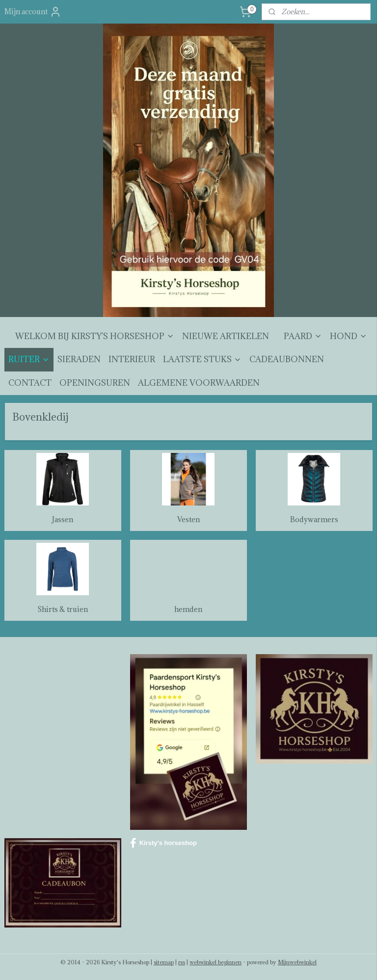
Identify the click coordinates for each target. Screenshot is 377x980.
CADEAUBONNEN (287, 359)
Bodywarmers (314, 520)
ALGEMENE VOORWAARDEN (199, 383)
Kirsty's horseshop (163, 843)
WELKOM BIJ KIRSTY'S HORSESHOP (95, 336)
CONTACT (30, 383)
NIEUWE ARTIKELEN (226, 336)
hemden (188, 609)
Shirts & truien (63, 609)
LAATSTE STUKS (202, 359)
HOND (349, 336)
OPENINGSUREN (95, 383)
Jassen (63, 520)
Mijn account (33, 12)
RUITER (29, 359)
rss (182, 962)
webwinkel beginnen (215, 962)
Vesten (188, 520)
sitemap (164, 962)
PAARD (303, 336)
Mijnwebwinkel (297, 962)
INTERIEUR (132, 359)
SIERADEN (79, 359)
